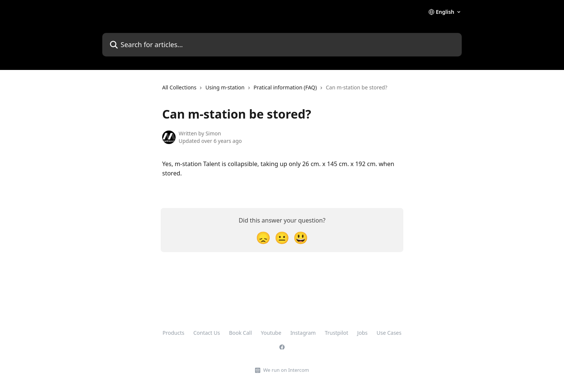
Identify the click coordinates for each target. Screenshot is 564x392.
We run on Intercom (286, 370)
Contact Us (207, 333)
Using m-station (225, 87)
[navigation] (275, 91)
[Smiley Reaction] (301, 237)
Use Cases (389, 333)
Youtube (271, 333)
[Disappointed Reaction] (263, 237)
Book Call (240, 333)
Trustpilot (336, 333)
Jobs (363, 333)
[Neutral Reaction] (282, 237)
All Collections (179, 87)
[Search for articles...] (282, 45)
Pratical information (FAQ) (285, 87)
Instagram (303, 333)
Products (173, 333)
